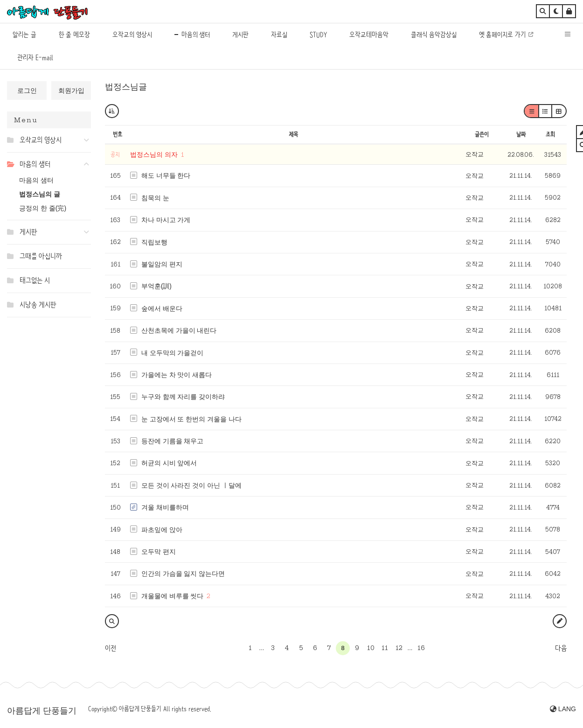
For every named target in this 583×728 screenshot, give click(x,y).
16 (421, 648)
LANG (563, 709)
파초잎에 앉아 (162, 530)
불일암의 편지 (162, 264)
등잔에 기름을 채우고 (173, 441)
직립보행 (154, 242)
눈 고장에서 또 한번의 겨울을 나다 (191, 419)
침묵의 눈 (155, 198)
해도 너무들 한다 (166, 175)
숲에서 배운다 (162, 308)
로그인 (27, 91)
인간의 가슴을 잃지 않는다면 (183, 574)
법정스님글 (126, 87)
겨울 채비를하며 (165, 507)
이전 (111, 648)
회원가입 (71, 91)
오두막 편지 (159, 552)
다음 (561, 648)
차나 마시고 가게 (166, 220)
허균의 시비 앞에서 (169, 463)
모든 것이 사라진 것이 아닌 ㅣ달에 (191, 485)
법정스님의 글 (40, 194)
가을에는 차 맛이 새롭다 (177, 375)
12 (399, 648)
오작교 (475, 154)
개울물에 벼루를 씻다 (173, 596)
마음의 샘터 (36, 180)
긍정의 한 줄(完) (43, 208)
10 (371, 648)
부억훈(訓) (156, 286)
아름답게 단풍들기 (42, 711)
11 (385, 648)
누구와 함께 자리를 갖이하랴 (183, 397)
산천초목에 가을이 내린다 (179, 330)
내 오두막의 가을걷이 (173, 353)
